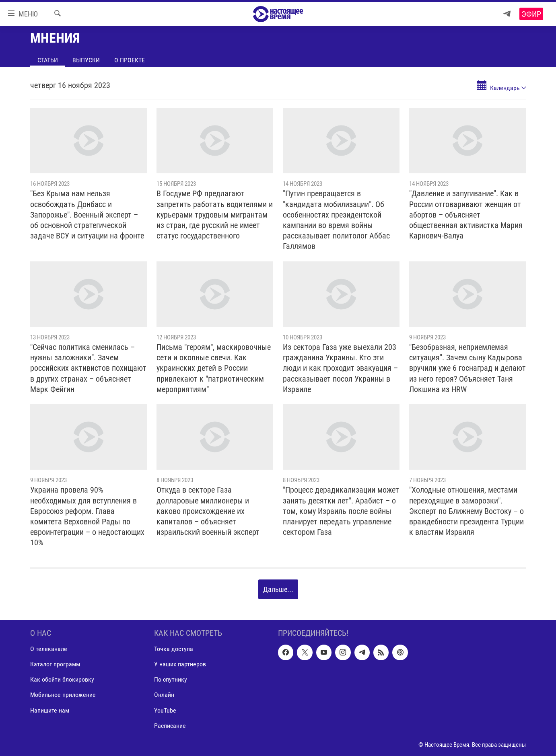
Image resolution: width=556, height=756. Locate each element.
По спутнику (171, 679)
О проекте (130, 60)
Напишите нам (50, 710)
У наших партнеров (180, 664)
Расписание (170, 725)
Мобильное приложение (63, 695)
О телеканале (49, 649)
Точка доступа (174, 649)
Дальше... (278, 589)
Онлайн (164, 695)
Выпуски (86, 60)
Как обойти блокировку (62, 679)
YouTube (165, 710)
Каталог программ (55, 664)
